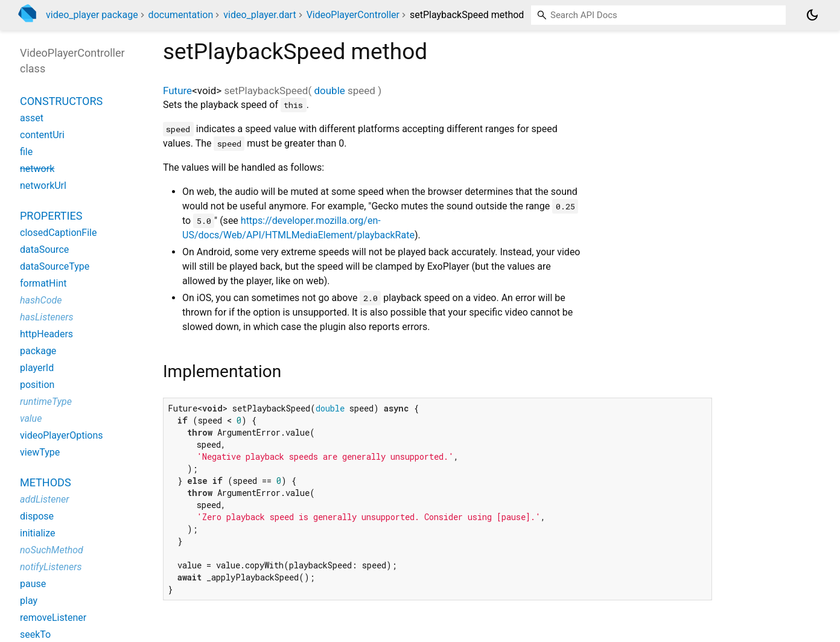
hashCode (41, 300)
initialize (38, 533)
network (37, 169)
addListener (44, 499)
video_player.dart (259, 15)
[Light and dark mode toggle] (812, 15)
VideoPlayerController (353, 15)
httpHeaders (46, 334)
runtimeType (46, 402)
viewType (40, 452)
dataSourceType (55, 266)
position (37, 385)
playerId (37, 368)
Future (177, 91)
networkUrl (43, 186)
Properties (51, 216)
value (31, 418)
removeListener (53, 618)
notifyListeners (51, 567)
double (329, 91)
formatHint (43, 283)
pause (33, 584)
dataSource (44, 249)
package (38, 351)
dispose (37, 516)
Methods (46, 482)
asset (32, 118)
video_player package (92, 15)
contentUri (42, 135)
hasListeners (47, 317)
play (29, 601)
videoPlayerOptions (62, 435)
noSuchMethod (52, 550)
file (26, 152)
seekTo (35, 634)
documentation (181, 15)
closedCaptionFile (58, 233)
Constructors (61, 101)
